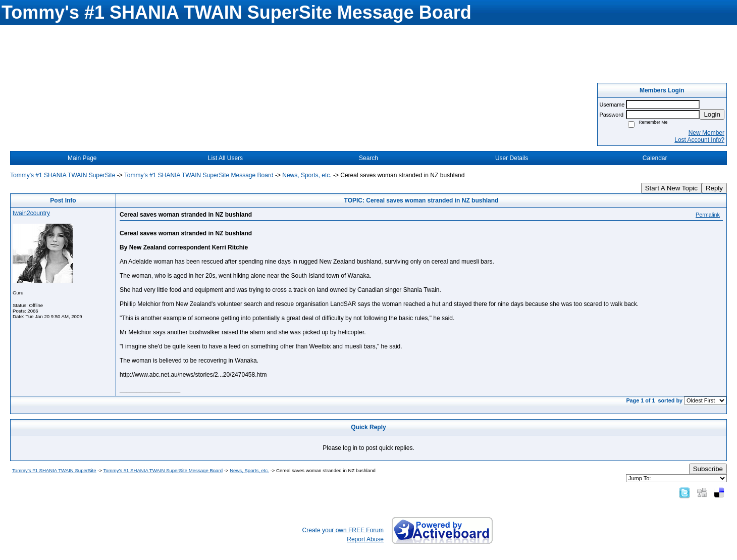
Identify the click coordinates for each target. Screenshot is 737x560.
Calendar (655, 158)
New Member (706, 133)
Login (712, 114)
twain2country (31, 213)
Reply (714, 188)
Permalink (708, 215)
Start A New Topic (671, 188)
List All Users (225, 158)
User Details (512, 158)
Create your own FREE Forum (343, 530)
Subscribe (708, 469)
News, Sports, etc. (307, 175)
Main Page (82, 158)
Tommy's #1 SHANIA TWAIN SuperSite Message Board (199, 175)
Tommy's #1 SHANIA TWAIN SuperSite (63, 175)
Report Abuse (365, 539)
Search (368, 158)
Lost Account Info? (699, 140)
